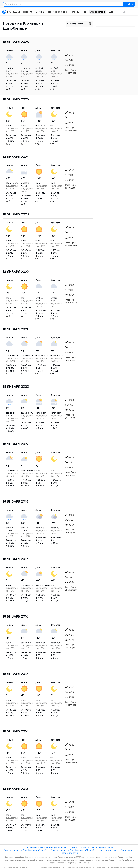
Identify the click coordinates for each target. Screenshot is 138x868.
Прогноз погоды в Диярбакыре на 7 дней (25, 850)
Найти (129, 4)
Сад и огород (127, 850)
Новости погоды (107, 850)
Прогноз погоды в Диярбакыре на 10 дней (72, 850)
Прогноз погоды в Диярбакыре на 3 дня (45, 847)
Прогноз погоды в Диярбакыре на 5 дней (92, 847)
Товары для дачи (69, 853)
